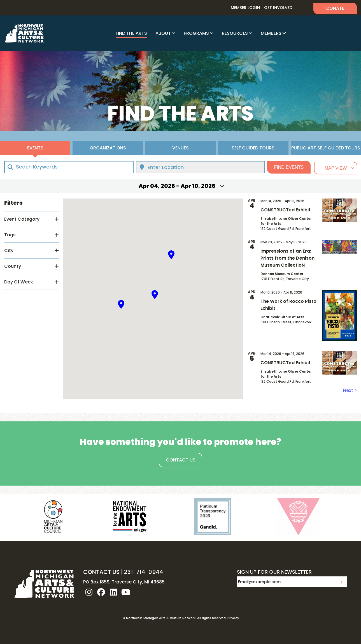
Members (271, 33)
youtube (126, 592)
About (163, 33)
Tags (10, 235)
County (13, 266)
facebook (101, 592)
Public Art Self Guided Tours (326, 148)
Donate (335, 8)
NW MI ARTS (24, 33)
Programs (196, 33)
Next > (350, 390)
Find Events (289, 167)
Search (303, 8)
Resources (235, 33)
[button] (121, 304)
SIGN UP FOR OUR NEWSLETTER (274, 572)
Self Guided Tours (253, 148)
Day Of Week (19, 282)
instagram (89, 592)
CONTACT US (101, 572)
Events (35, 148)
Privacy (233, 618)
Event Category (22, 219)
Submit (341, 582)
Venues (180, 148)
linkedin (113, 592)
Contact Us (181, 460)
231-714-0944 (144, 572)
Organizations (108, 148)
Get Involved (278, 8)
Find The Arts (131, 33)
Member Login (245, 8)
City (9, 251)
